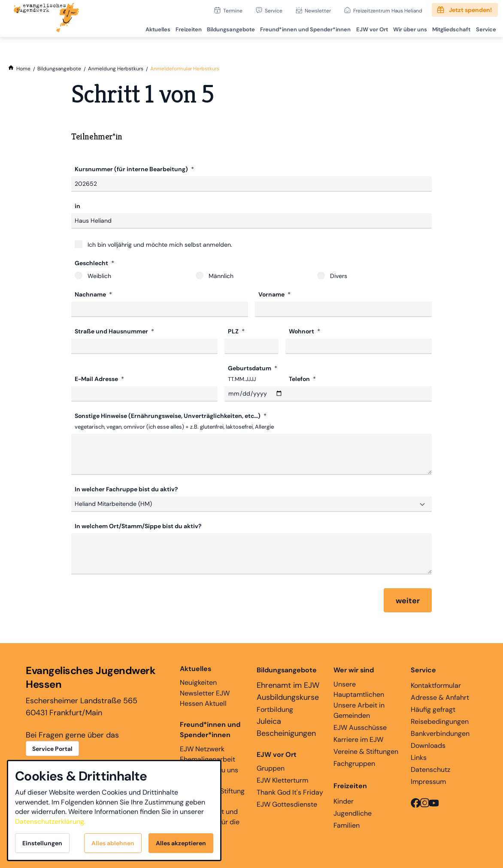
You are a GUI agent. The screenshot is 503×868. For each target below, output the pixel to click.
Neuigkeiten (198, 675)
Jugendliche (353, 813)
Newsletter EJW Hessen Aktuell (205, 698)
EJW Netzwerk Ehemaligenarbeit (208, 754)
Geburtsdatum (250, 368)
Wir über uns (408, 28)
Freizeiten (183, 28)
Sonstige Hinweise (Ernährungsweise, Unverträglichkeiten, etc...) (168, 416)
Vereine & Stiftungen (366, 752)
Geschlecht (92, 263)
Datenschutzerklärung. (50, 821)
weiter (408, 601)
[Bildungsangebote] (59, 69)
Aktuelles (152, 28)
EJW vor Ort (369, 28)
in (77, 206)
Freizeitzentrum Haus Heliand (388, 11)
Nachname (91, 294)
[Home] (23, 69)
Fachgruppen (354, 764)
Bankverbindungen (440, 733)
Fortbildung (275, 709)
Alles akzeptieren (181, 843)
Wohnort (302, 331)
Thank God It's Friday (290, 792)
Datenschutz (430, 770)
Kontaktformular (436, 685)
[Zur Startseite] (46, 18)
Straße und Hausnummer (112, 331)
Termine (233, 11)
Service (274, 11)
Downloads (428, 746)
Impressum (428, 782)
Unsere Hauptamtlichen (359, 689)
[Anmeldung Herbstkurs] (116, 69)
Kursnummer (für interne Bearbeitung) (132, 169)
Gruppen (277, 761)
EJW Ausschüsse (360, 727)
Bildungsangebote (226, 28)
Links (419, 758)
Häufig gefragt (433, 709)
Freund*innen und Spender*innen (210, 730)
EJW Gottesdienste (287, 804)
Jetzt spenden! (470, 10)
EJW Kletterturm (282, 780)
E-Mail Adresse (97, 379)
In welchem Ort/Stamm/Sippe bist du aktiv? (138, 526)
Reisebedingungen (440, 721)
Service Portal (52, 749)
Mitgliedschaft (450, 28)
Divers (332, 276)
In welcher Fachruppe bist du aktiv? (126, 489)
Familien (347, 825)
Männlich (215, 276)
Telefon (300, 379)
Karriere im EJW (358, 739)
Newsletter (318, 11)
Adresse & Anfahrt (440, 697)
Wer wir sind (354, 670)
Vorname (272, 294)
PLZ (234, 331)
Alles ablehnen (113, 843)
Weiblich (93, 276)
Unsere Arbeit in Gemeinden (359, 710)
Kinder (344, 801)
